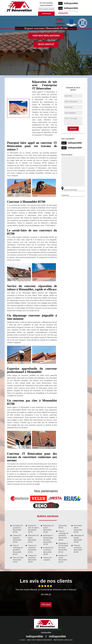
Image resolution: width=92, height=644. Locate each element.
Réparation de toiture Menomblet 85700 (33, 539)
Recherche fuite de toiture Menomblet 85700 (33, 529)
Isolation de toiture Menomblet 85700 (63, 559)
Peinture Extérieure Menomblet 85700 (78, 549)
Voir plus (46, 604)
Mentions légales (63, 640)
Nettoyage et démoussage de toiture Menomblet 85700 (48, 540)
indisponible (71, 3)
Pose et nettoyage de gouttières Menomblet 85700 (18, 550)
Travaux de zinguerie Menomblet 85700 (17, 539)
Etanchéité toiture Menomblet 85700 (78, 529)
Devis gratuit (46, 44)
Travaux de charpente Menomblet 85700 (32, 549)
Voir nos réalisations (46, 36)
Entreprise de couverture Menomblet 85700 (18, 529)
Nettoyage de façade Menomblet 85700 (79, 539)
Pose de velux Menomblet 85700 (18, 560)
